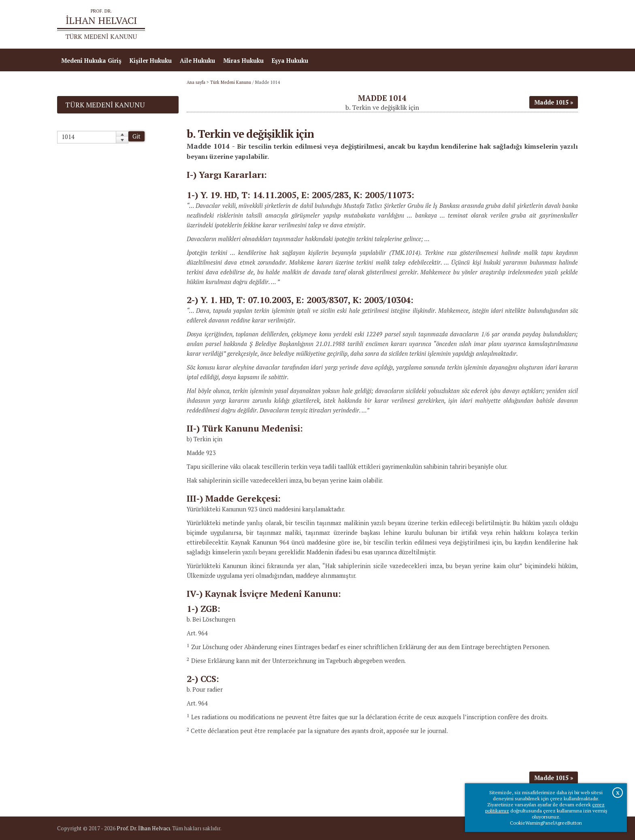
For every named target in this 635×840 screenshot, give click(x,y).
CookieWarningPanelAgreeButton (546, 823)
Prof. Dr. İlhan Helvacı (143, 828)
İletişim (563, 25)
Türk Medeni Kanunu (231, 82)
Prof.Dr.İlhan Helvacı (514, 25)
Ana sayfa (461, 25)
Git (136, 136)
